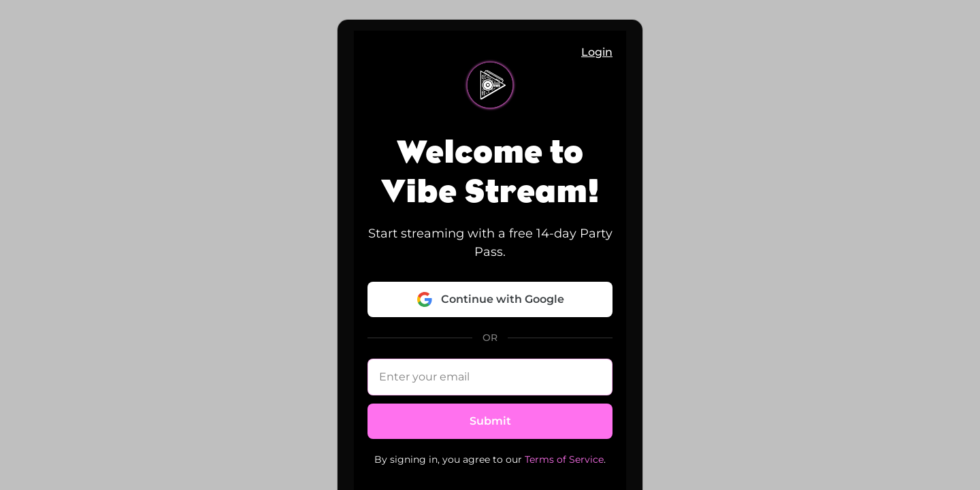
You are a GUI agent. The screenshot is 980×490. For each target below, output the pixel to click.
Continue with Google (490, 299)
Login (597, 52)
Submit (490, 421)
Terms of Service (564, 459)
